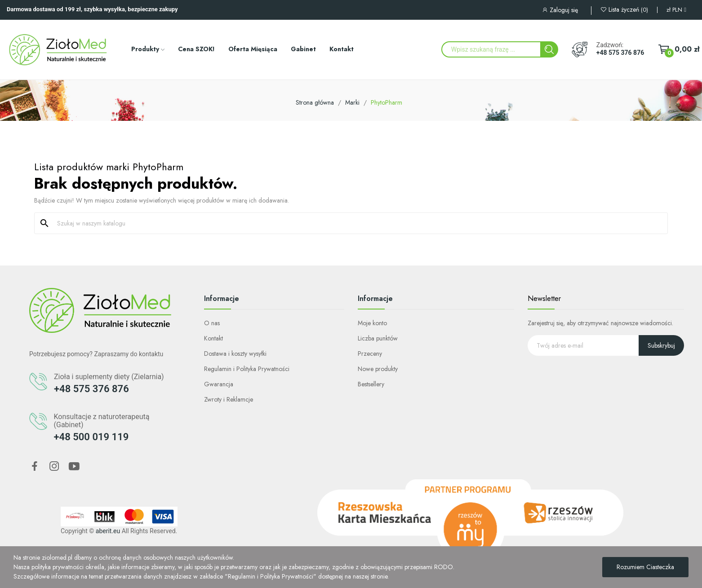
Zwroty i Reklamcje (229, 399)
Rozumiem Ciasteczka (645, 567)
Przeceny (370, 354)
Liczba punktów (378, 338)
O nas (212, 323)
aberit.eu (108, 531)
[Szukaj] (356, 223)
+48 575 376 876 (620, 53)
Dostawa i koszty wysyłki (235, 354)
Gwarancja (219, 384)
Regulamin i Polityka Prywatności (247, 369)
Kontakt (213, 338)
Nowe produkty (378, 369)
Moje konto (372, 323)
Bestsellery (371, 384)
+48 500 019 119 (91, 437)
